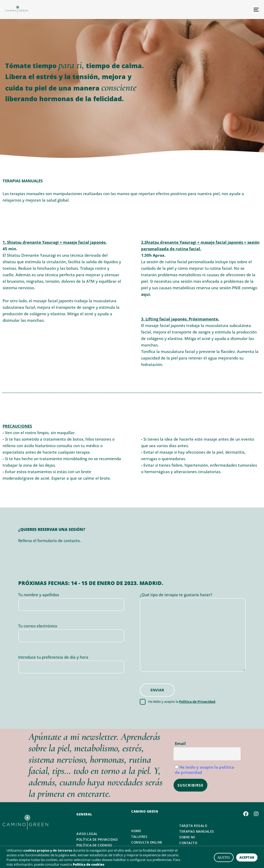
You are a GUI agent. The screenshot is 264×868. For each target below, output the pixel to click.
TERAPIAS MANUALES (197, 832)
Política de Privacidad (197, 702)
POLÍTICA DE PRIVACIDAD (97, 840)
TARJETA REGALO (193, 826)
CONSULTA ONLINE (147, 843)
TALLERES (139, 837)
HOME (136, 831)
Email (180, 743)
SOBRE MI (187, 837)
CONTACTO (188, 843)
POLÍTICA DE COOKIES (94, 845)
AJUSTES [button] (224, 857)
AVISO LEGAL (87, 834)
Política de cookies (89, 864)
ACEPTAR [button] (247, 857)
